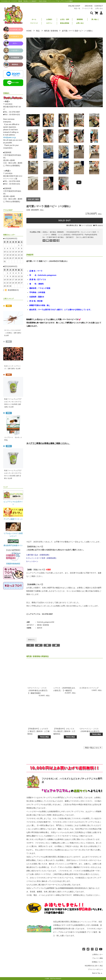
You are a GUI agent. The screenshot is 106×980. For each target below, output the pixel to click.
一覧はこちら (93, 748)
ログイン (49, 23)
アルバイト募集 (98, 958)
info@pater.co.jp (10, 137)
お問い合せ (80, 23)
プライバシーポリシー (95, 969)
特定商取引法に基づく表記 (94, 966)
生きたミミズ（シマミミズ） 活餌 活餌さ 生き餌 (12, 367)
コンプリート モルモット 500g (13, 439)
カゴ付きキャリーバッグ (89, 688)
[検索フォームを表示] (92, 13)
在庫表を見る (73, 225)
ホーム (34, 19)
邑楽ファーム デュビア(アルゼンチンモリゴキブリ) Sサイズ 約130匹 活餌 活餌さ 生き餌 (13, 474)
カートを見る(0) (87, 225)
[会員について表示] (101, 13)
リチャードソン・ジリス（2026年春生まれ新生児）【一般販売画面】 (38, 690)
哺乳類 (47, 31)
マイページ (34, 23)
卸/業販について (97, 962)
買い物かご (95, 19)
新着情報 (80, 19)
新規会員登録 (65, 23)
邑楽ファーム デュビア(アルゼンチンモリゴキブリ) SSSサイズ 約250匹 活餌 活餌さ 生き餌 (13, 403)
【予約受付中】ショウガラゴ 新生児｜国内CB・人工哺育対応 (38, 731)
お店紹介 (49, 19)
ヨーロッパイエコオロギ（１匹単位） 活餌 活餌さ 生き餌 (13, 333)
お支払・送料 (65, 19)
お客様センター (98, 954)
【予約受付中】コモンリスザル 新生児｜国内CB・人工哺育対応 (64, 731)
